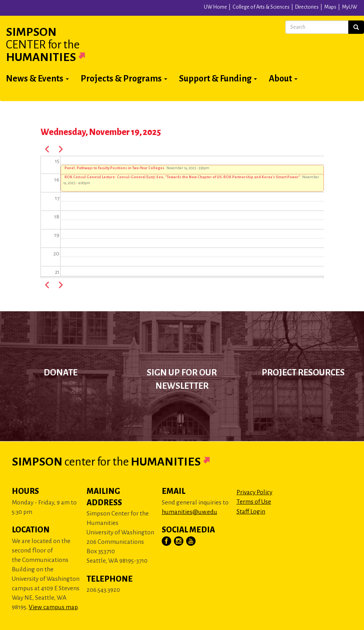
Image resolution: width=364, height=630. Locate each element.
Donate (61, 373)
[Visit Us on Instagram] (179, 541)
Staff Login (251, 511)
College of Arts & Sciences (261, 7)
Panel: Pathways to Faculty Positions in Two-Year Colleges (115, 168)
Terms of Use (254, 502)
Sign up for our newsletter (182, 379)
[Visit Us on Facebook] (167, 541)
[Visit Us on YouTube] (191, 541)
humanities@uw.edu (189, 512)
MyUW (350, 7)
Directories (307, 7)
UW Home (215, 7)
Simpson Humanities (55, 44)
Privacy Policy (254, 492)
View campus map (53, 607)
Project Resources (303, 373)
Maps (330, 7)
